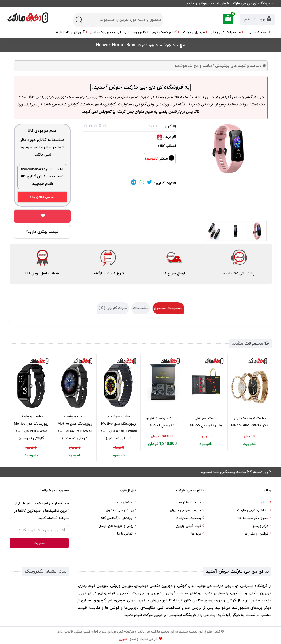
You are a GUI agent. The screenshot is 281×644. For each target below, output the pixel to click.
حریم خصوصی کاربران (185, 510)
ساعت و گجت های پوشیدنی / (236, 66)
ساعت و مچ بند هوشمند (193, 66)
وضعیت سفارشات (188, 518)
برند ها (196, 534)
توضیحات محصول (168, 308)
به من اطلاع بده (42, 197)
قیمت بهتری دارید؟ (42, 232)
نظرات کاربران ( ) (113, 308)
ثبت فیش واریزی (188, 526)
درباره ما (263, 502)
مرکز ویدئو (261, 526)
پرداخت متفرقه (190, 502)
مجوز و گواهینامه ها (253, 518)
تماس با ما (125, 534)
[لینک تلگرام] (134, 183)
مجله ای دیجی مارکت (253, 510)
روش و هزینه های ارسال (116, 526)
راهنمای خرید (124, 502)
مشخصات (141, 308)
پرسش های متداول (120, 510)
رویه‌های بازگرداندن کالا (117, 518)
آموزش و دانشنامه (70, 32)
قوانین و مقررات (256, 534)
